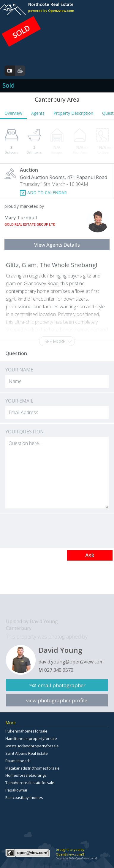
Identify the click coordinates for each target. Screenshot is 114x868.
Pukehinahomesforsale (26, 731)
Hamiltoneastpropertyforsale (31, 738)
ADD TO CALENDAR (47, 193)
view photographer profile (57, 700)
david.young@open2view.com (71, 662)
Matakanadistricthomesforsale (33, 768)
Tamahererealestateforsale (30, 783)
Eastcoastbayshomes (24, 797)
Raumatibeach (18, 761)
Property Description (73, 113)
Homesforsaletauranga (26, 775)
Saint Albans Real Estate (27, 753)
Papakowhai (16, 790)
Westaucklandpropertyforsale (32, 746)
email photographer (62, 685)
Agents (38, 113)
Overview (13, 113)
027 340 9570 (59, 670)
